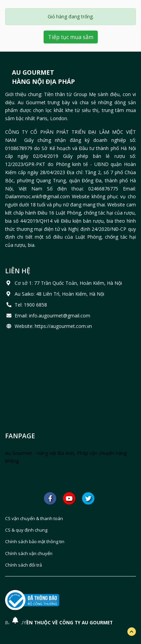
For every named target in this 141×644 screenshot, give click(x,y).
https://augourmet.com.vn (63, 326)
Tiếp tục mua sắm (71, 37)
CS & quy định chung (26, 530)
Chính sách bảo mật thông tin (35, 541)
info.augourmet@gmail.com (60, 316)
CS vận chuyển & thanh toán (34, 518)
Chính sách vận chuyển (29, 553)
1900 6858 (35, 305)
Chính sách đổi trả (23, 565)
